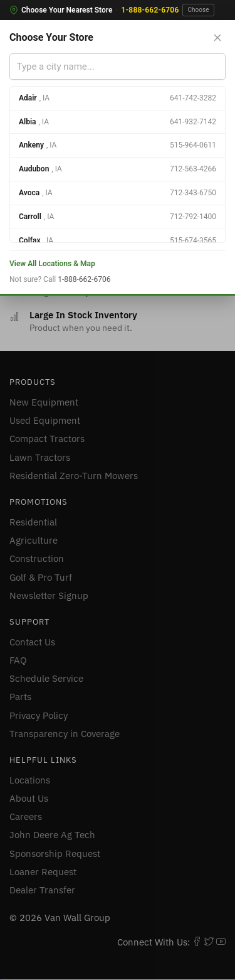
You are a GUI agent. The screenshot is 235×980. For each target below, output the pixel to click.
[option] (118, 99)
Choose (199, 10)
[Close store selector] (217, 38)
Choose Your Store (51, 37)
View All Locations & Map (52, 264)
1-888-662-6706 (150, 10)
